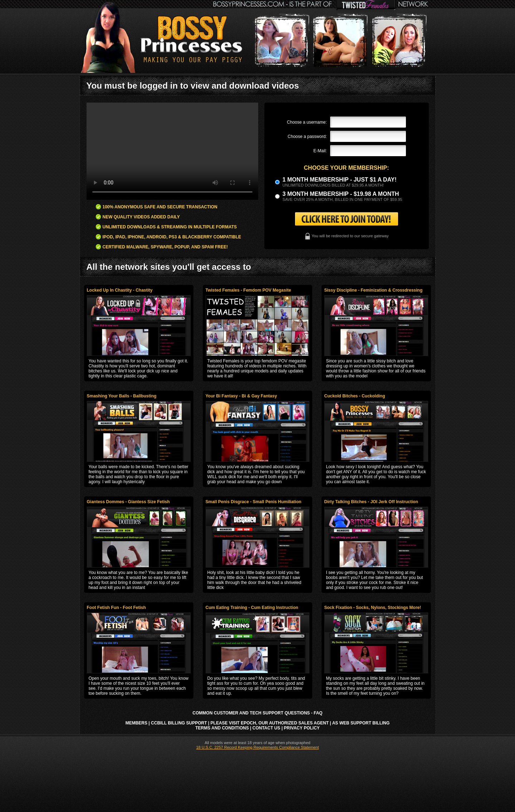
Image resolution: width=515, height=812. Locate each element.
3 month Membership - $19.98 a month (341, 194)
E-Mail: (320, 151)
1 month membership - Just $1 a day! (340, 180)
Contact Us (266, 728)
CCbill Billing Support (179, 723)
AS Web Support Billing (361, 723)
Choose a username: (307, 122)
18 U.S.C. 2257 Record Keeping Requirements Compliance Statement (257, 747)
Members (136, 723)
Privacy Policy (302, 728)
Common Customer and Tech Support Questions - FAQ (257, 713)
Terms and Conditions (222, 728)
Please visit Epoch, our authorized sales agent (270, 723)
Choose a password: (307, 137)
